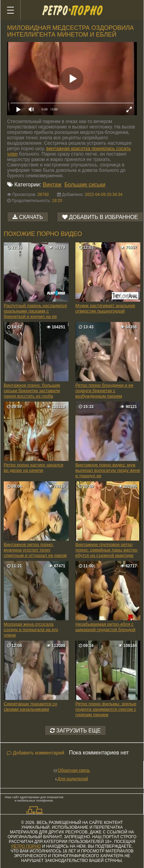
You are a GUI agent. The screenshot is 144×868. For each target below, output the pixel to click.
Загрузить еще (75, 731)
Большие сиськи (85, 185)
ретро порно (26, 846)
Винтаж (52, 185)
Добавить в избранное (103, 217)
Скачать (31, 217)
